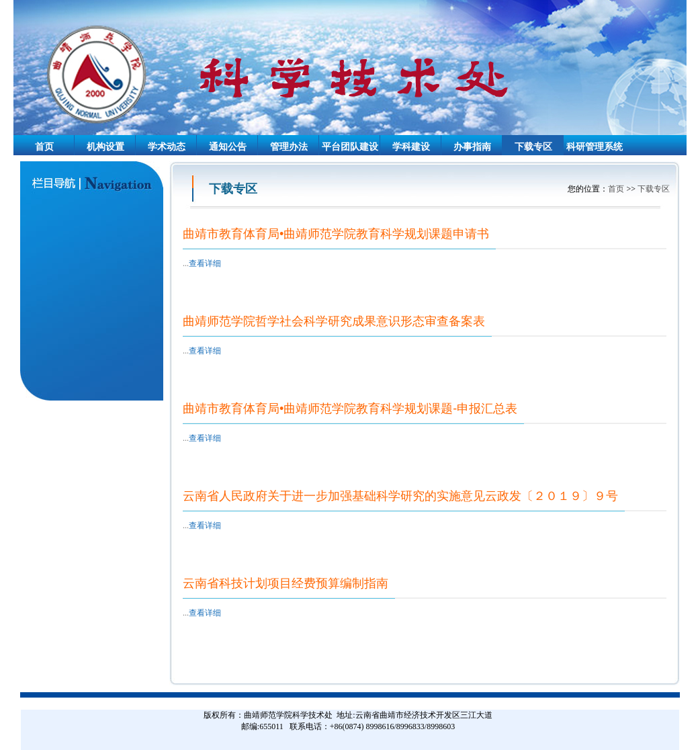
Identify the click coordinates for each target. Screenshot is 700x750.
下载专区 (533, 147)
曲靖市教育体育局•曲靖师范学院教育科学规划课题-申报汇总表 (350, 409)
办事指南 (472, 147)
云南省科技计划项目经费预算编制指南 (286, 583)
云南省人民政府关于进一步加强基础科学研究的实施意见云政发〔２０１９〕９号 (400, 496)
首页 (44, 147)
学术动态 (167, 147)
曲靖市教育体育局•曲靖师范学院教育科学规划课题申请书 (336, 234)
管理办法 (289, 147)
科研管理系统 (595, 147)
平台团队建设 (350, 147)
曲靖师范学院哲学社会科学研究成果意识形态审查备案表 (334, 321)
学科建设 (411, 147)
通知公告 (228, 147)
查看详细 (205, 263)
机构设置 (105, 147)
